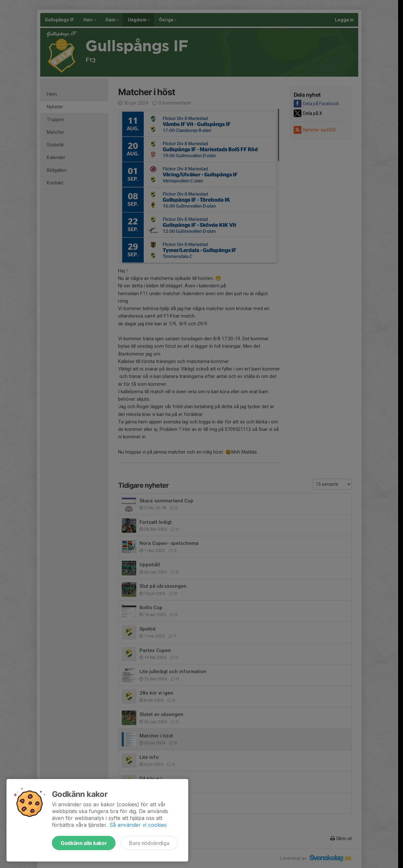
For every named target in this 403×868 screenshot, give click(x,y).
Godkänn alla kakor (84, 843)
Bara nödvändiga (149, 843)
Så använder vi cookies (138, 825)
